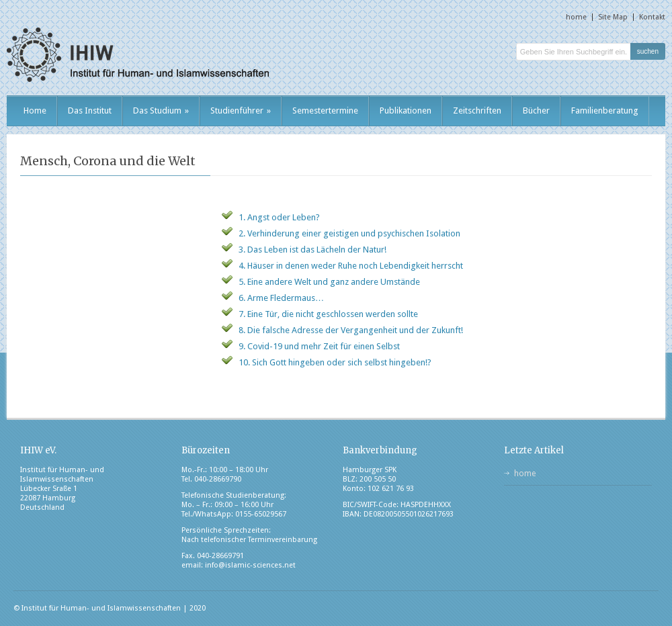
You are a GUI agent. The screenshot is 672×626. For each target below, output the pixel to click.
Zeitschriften (477, 110)
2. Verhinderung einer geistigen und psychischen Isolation (349, 233)
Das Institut (90, 110)
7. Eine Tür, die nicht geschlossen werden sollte (328, 314)
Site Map (613, 17)
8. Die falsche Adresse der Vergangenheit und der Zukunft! (351, 330)
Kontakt (652, 17)
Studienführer (241, 110)
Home (35, 110)
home (576, 17)
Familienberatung (605, 110)
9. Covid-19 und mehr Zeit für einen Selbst (319, 346)
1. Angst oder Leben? (279, 217)
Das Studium (161, 110)
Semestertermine (325, 110)
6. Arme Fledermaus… (281, 298)
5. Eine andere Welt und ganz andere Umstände (329, 282)
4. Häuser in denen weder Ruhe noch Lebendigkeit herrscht (351, 266)
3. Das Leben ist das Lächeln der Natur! (312, 250)
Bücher (536, 110)
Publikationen (406, 110)
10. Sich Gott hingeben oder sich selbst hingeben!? (335, 362)
